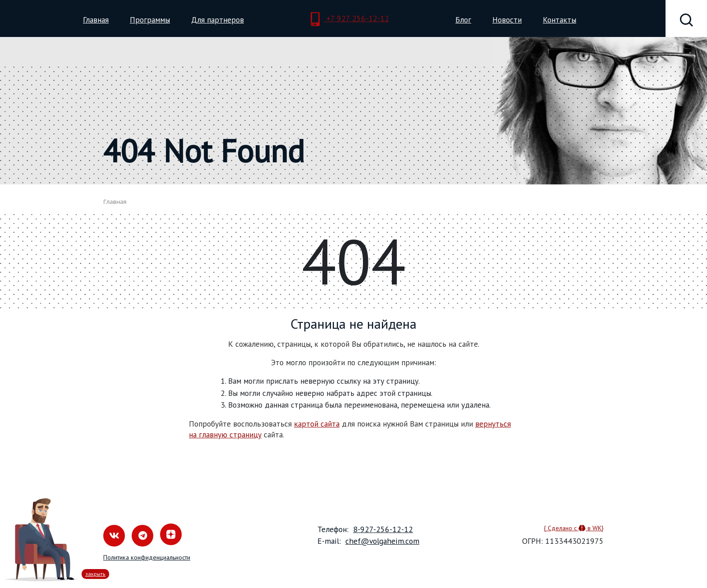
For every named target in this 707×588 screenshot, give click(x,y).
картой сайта (317, 424)
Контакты (560, 20)
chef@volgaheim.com (382, 541)
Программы (150, 20)
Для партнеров (218, 20)
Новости (507, 20)
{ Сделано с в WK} (574, 528)
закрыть (95, 574)
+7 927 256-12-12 (350, 19)
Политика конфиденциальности (147, 557)
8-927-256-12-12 (383, 529)
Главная (96, 20)
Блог (463, 20)
